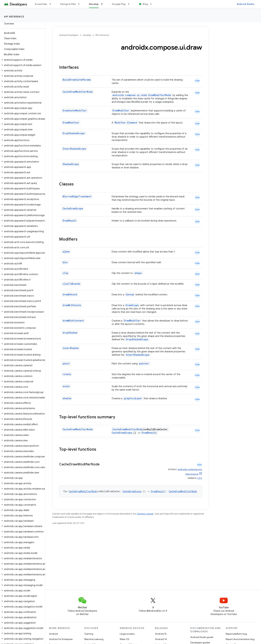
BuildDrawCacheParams (77, 80)
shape (138, 273)
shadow (67, 398)
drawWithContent (73, 321)
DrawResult (69, 221)
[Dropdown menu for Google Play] (130, 4)
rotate (67, 374)
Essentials (41, 4)
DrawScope (132, 305)
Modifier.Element (126, 123)
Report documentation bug (240, 639)
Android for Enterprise (61, 639)
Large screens (127, 634)
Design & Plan (68, 4)
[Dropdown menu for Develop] (103, 4)
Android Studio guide (202, 637)
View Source (192, 474)
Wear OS (124, 639)
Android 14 (161, 639)
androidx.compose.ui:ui (190, 469)
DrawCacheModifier (75, 110)
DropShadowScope (74, 133)
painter (144, 363)
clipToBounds (71, 284)
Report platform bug (236, 634)
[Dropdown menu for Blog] (152, 4)
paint (66, 363)
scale (66, 386)
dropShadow (70, 333)
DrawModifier (121, 110)
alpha (66, 252)
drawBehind (70, 294)
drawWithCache (72, 305)
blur (65, 262)
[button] (22, 60)
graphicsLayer (133, 398)
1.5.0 (200, 478)
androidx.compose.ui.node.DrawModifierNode (142, 95)
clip (65, 273)
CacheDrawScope (73, 208)
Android (53, 634)
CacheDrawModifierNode (78, 92)
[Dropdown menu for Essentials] (52, 4)
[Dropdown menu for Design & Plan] (80, 4)
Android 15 (161, 634)
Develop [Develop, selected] (94, 4)
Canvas (130, 294)
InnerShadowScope (74, 149)
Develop (87, 35)
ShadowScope (71, 164)
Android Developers (69, 35)
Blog (145, 4)
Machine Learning (94, 639)
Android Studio (246, 4)
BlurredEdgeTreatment (77, 196)
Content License (145, 514)
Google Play (119, 4)
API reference (14, 17)
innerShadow (71, 348)
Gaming (89, 634)
